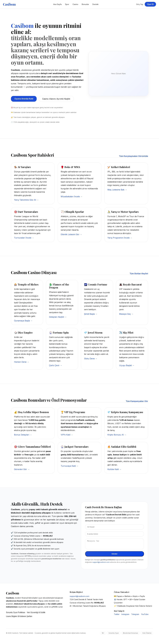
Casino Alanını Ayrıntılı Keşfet (56, 99)
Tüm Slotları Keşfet (139, 274)
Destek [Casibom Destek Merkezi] (95, 4)
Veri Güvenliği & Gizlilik (36, 614)
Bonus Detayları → (23, 435)
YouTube (145, 616)
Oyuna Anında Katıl (24, 99)
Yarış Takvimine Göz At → (26, 200)
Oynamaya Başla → (23, 321)
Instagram (125, 616)
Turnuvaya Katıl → (70, 466)
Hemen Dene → (22, 362)
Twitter (117, 616)
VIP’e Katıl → (67, 435)
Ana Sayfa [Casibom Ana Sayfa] (57, 4)
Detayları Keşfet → (58, 317)
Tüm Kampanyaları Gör (137, 401)
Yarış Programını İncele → (120, 238)
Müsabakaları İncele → (72, 196)
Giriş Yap (140, 4)
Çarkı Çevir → (56, 365)
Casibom (9, 4)
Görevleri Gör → (22, 469)
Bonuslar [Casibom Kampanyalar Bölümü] (85, 4)
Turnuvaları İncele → (24, 238)
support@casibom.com (101, 564)
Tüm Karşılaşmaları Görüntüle (134, 156)
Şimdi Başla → (91, 314)
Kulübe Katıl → (114, 469)
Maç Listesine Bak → (117, 190)
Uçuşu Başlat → (127, 365)
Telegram (135, 616)
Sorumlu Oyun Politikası (16, 614)
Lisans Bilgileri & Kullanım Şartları (19, 618)
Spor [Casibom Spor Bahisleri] (67, 4)
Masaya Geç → (126, 314)
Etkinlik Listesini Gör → (71, 234)
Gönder (114, 555)
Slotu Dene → (91, 359)
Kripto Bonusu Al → (117, 435)
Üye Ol (150, 4)
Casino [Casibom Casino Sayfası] (75, 4)
